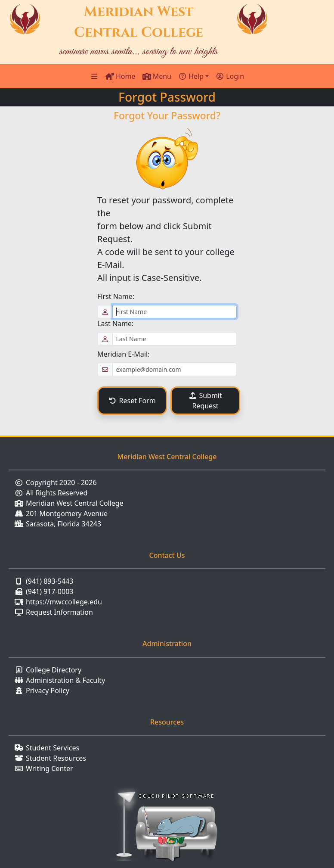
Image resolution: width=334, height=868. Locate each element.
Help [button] (191, 76)
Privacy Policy (48, 691)
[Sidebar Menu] (94, 76)
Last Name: (115, 324)
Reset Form (132, 401)
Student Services (53, 748)
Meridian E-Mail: (123, 354)
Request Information (59, 612)
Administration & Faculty (65, 680)
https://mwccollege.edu (64, 602)
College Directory (54, 670)
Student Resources (56, 758)
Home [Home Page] (121, 76)
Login (230, 76)
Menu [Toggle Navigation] (157, 76)
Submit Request (205, 401)
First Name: (116, 296)
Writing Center (49, 768)
